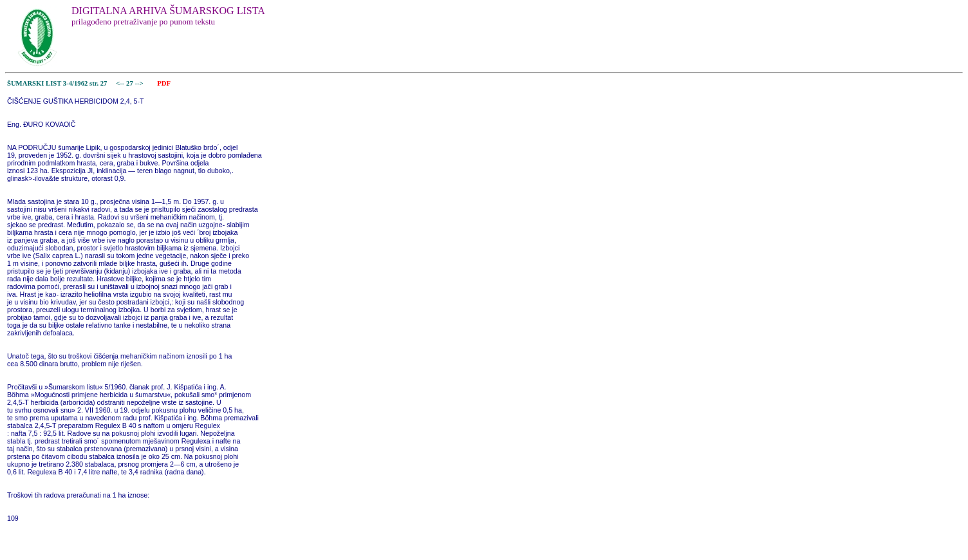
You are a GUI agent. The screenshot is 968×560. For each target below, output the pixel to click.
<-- (121, 83)
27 (130, 83)
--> (140, 83)
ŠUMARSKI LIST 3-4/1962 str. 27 (57, 83)
